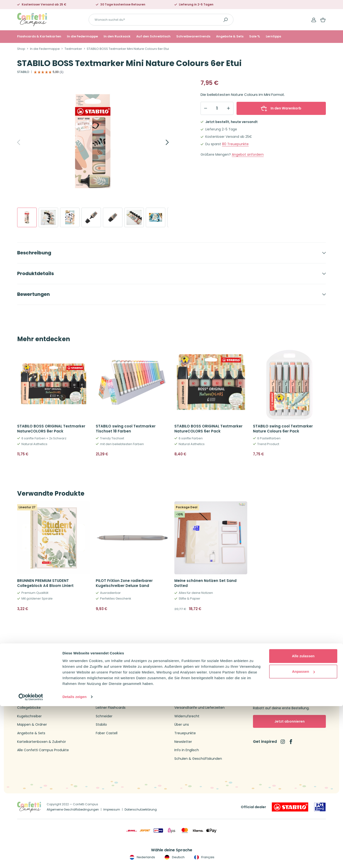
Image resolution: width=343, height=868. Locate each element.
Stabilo (101, 725)
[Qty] (217, 108)
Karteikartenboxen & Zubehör (42, 742)
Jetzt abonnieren (290, 721)
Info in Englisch (187, 750)
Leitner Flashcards (111, 708)
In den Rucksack (117, 36)
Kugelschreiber (29, 716)
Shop (21, 49)
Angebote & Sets (230, 36)
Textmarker (73, 49)
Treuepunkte (235, 144)
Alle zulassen (303, 818)
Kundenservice (187, 699)
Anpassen (303, 833)
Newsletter (183, 742)
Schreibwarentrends (193, 36)
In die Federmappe (82, 36)
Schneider (104, 716)
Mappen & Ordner (32, 725)
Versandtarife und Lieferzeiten (199, 708)
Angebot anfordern (248, 155)
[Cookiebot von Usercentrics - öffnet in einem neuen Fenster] (31, 859)
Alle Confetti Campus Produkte (43, 750)
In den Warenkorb (281, 108)
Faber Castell (107, 733)
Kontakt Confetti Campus (196, 691)
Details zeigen (74, 859)
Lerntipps (273, 36)
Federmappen (29, 699)
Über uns (182, 725)
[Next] (162, 142)
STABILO (23, 72)
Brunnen (103, 699)
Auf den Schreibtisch (153, 36)
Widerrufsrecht (187, 716)
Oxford (101, 691)
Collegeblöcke (29, 708)
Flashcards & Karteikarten (39, 36)
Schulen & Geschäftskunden (198, 759)
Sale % (255, 36)
